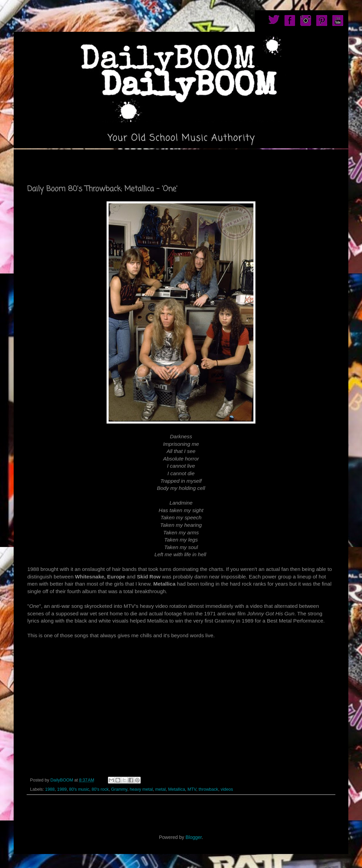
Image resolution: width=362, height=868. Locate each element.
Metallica (177, 789)
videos (227, 789)
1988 (50, 789)
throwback (208, 789)
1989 (62, 789)
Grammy (119, 789)
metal (161, 789)
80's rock (100, 789)
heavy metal (141, 789)
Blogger (193, 837)
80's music (79, 789)
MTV (192, 789)
